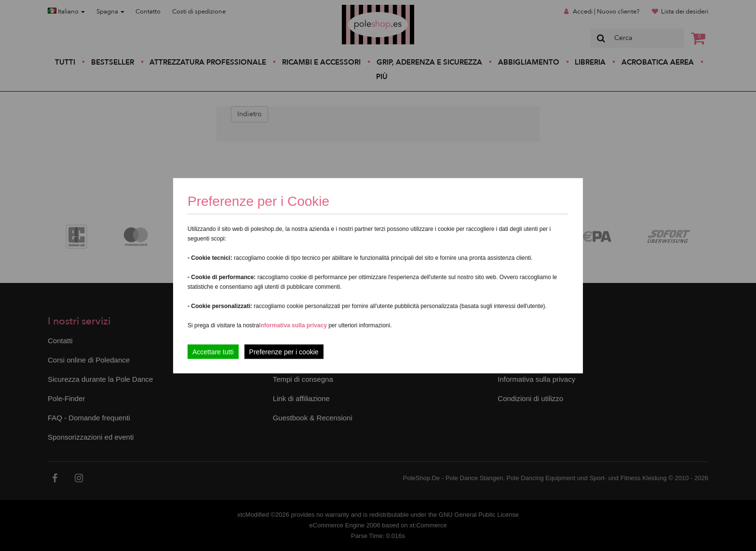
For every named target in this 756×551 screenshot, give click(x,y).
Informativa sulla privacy (293, 325)
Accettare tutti (213, 351)
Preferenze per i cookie (284, 351)
